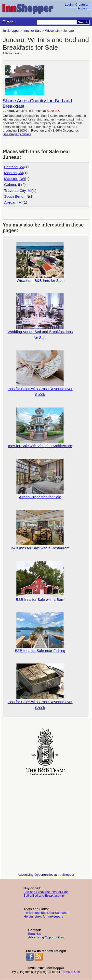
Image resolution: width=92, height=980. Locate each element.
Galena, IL (13, 185)
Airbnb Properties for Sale (40, 479)
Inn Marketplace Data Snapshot (46, 913)
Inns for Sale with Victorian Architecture (40, 428)
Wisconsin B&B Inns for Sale (40, 262)
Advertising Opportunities (46, 937)
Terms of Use (71, 972)
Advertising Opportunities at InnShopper (46, 875)
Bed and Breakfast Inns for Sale (46, 892)
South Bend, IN (17, 196)
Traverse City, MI (18, 190)
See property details (17, 134)
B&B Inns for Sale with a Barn (40, 581)
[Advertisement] (46, 823)
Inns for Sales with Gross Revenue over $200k (40, 687)
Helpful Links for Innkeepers (43, 916)
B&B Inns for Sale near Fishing (40, 633)
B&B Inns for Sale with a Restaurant (40, 530)
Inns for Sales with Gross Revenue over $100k (40, 374)
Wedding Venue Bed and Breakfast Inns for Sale (40, 317)
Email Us (35, 934)
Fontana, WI (14, 167)
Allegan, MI (13, 202)
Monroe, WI (14, 173)
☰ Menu (9, 22)
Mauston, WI (14, 179)
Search (83, 22)
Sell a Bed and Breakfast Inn (44, 896)
